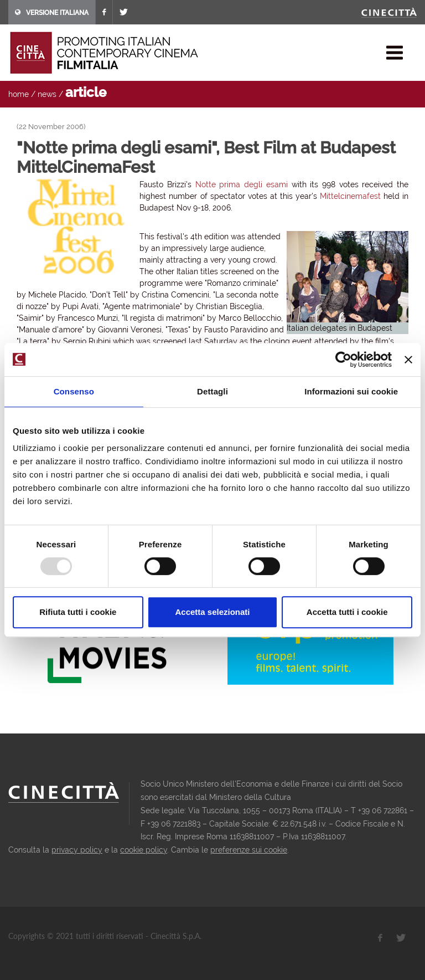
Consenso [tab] (74, 391)
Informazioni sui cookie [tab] (351, 391)
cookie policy (144, 850)
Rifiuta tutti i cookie (78, 612)
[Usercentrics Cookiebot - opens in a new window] (343, 360)
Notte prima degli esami (242, 184)
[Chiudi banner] (408, 360)
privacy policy (77, 850)
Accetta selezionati (212, 612)
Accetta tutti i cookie (347, 612)
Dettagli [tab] (212, 391)
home (19, 94)
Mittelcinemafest (350, 196)
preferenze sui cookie (249, 850)
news (47, 94)
